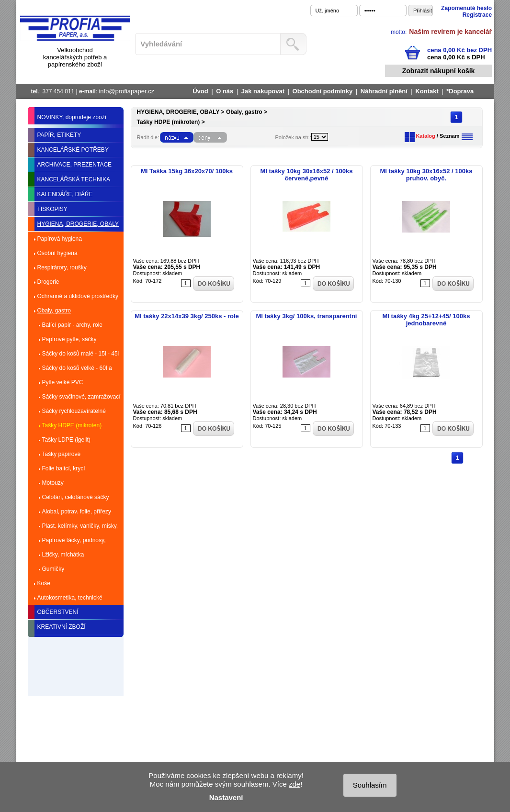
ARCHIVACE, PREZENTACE (75, 165)
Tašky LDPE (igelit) (66, 440)
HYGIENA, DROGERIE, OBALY (78, 224)
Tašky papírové (62, 454)
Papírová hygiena (60, 239)
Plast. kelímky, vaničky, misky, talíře (80, 528)
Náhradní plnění (384, 91)
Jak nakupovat (263, 91)
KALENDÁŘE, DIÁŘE (65, 194)
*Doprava (460, 91)
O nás (225, 91)
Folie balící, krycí (64, 468)
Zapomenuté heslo (466, 8)
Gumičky (53, 569)
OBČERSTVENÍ (58, 612)
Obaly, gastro (54, 311)
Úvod (200, 91)
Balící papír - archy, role (73, 325)
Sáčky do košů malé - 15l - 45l (81, 354)
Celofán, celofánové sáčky (76, 497)
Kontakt (427, 91)
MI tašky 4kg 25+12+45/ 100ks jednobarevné (426, 320)
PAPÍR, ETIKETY (59, 135)
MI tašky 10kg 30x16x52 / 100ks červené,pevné (307, 175)
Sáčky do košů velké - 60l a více (77, 370)
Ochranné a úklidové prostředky (78, 296)
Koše (44, 583)
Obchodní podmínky (323, 91)
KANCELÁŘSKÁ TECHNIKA (74, 179)
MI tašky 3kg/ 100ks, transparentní (307, 316)
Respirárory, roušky (62, 267)
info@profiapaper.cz (126, 91)
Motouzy (53, 483)
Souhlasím (370, 785)
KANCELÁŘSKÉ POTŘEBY (73, 150)
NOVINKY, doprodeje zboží (72, 117)
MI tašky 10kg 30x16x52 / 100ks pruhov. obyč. (426, 175)
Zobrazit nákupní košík (439, 71)
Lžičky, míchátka (63, 555)
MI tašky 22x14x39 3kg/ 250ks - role (187, 316)
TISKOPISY (52, 209)
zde (295, 784)
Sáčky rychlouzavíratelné (74, 411)
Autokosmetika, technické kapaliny (70, 600)
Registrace (477, 15)
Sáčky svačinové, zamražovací (81, 397)
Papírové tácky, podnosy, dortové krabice (74, 542)
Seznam (450, 136)
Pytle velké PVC (63, 382)
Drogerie (48, 282)
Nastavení (226, 797)
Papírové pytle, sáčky (69, 339)
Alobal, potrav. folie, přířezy (77, 512)
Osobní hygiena (57, 253)
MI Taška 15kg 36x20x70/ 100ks (187, 171)
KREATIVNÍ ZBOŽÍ (62, 627)
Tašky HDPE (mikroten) (72, 425)
